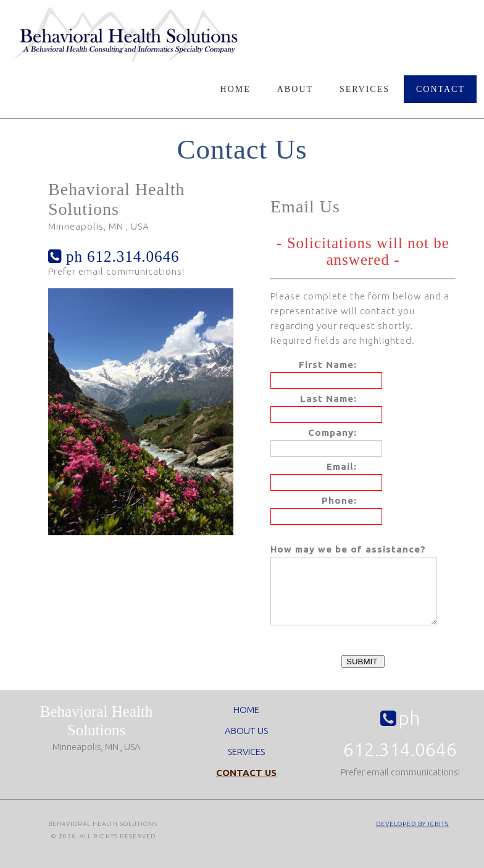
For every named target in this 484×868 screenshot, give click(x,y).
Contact (440, 89)
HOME (246, 723)
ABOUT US (246, 744)
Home (236, 89)
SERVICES (246, 765)
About (295, 89)
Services (365, 89)
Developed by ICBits (412, 837)
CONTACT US (246, 786)
